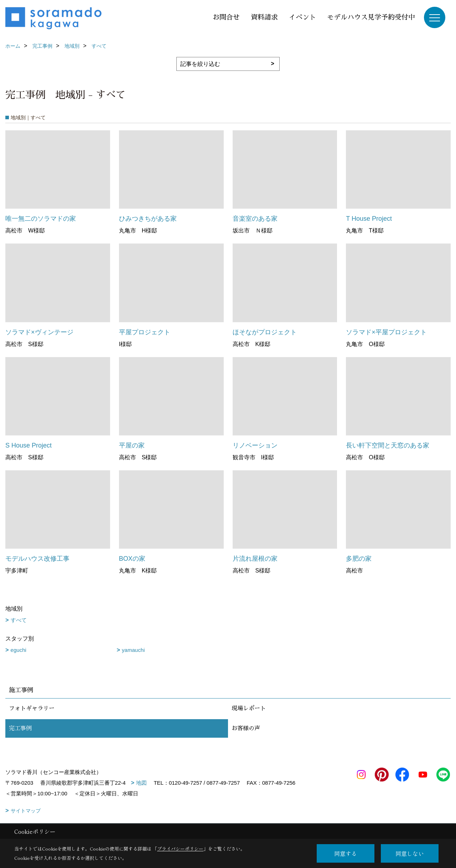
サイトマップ (26, 811)
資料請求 (264, 17)
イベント (302, 17)
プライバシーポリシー (180, 849)
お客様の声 (246, 728)
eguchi (19, 650)
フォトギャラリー (32, 708)
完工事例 (20, 728)
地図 (141, 783)
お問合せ (226, 17)
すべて (19, 620)
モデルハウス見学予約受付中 (371, 17)
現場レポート (249, 708)
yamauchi (133, 650)
